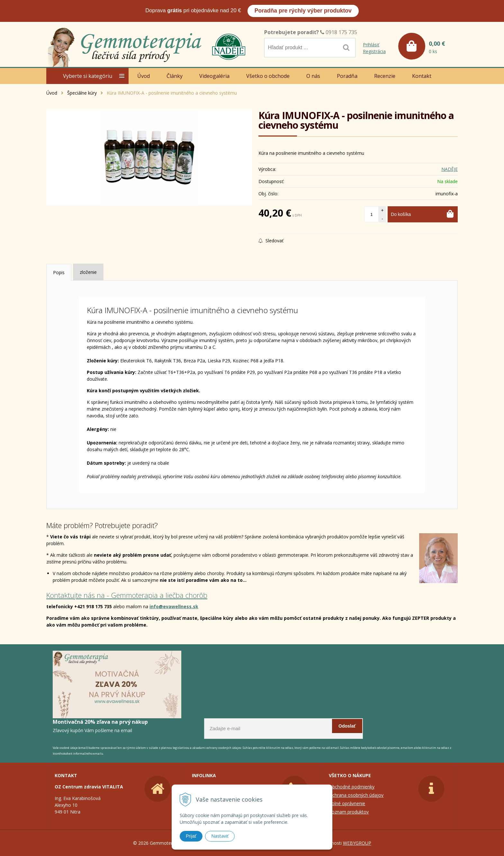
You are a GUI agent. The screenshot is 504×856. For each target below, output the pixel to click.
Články (175, 76)
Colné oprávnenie (347, 803)
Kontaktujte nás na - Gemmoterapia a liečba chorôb (127, 595)
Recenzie (385, 76)
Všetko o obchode (268, 76)
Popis (59, 272)
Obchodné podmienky (352, 787)
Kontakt (422, 76)
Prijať (191, 836)
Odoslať (347, 727)
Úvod (144, 76)
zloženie (88, 272)
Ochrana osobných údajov (356, 795)
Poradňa (347, 76)
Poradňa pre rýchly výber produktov (303, 11)
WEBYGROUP (357, 843)
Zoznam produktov (349, 812)
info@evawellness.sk (174, 606)
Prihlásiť (371, 45)
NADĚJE (450, 169)
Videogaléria (214, 76)
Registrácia (374, 51)
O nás (313, 76)
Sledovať (271, 241)
